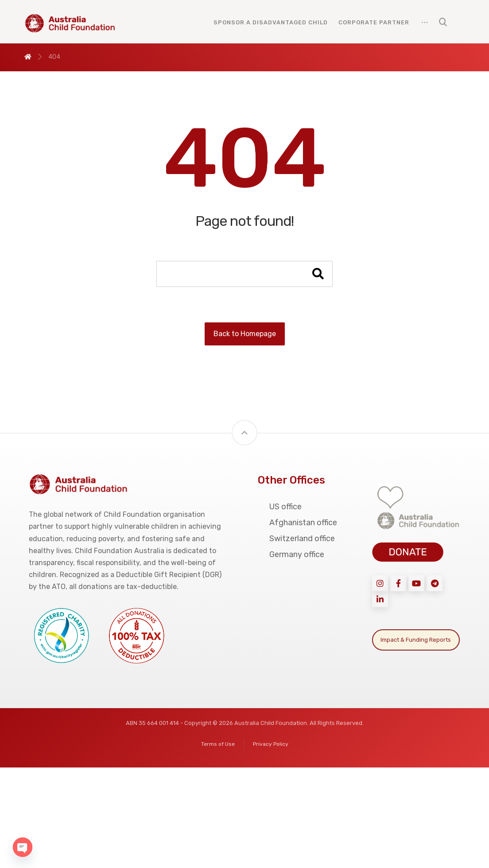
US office (280, 507)
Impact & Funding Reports (416, 640)
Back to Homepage (245, 334)
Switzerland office (296, 539)
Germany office (291, 554)
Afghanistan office (297, 523)
